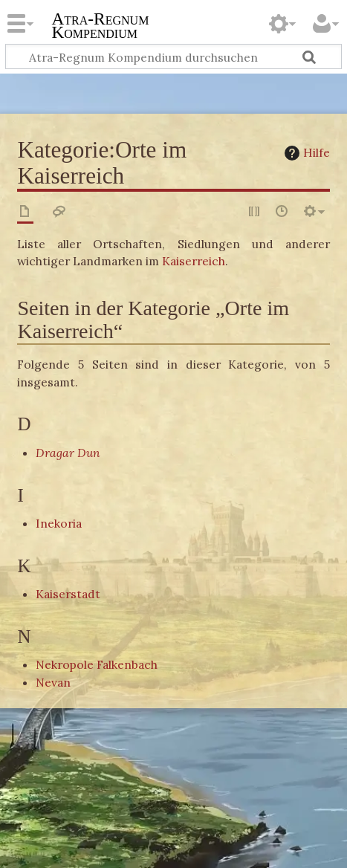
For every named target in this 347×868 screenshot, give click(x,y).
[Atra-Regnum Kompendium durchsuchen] (173, 57)
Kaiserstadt (68, 594)
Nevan (53, 682)
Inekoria (59, 523)
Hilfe (305, 153)
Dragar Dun (68, 453)
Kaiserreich (194, 261)
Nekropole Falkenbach (97, 664)
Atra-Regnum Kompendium (100, 27)
